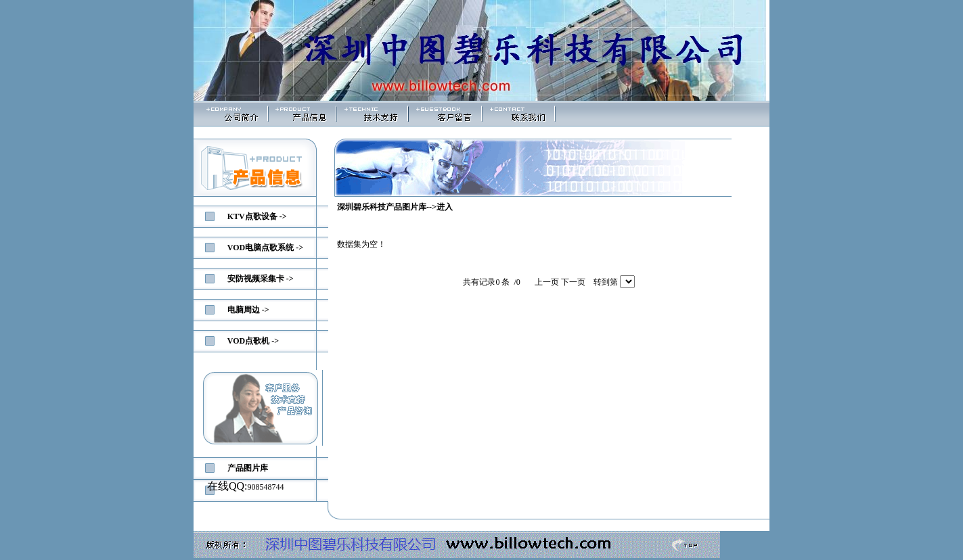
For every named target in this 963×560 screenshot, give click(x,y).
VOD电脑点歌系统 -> (265, 248)
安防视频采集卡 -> (261, 279)
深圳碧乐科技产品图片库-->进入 (395, 207)
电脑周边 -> (248, 310)
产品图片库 (248, 468)
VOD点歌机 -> (253, 341)
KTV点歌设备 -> (257, 216)
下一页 (573, 282)
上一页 (547, 282)
